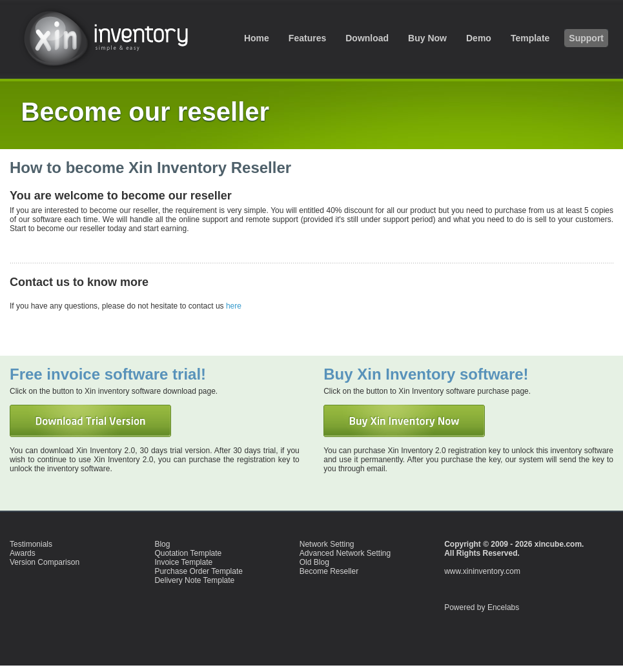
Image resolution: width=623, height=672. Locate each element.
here (234, 306)
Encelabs (503, 607)
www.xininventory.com (482, 571)
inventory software (113, 37)
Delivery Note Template (194, 580)
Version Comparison (45, 562)
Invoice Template (183, 562)
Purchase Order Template (199, 571)
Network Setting (327, 544)
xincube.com (558, 544)
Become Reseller (329, 571)
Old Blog (314, 562)
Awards (23, 553)
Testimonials (31, 544)
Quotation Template (188, 553)
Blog (162, 544)
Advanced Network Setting (345, 553)
